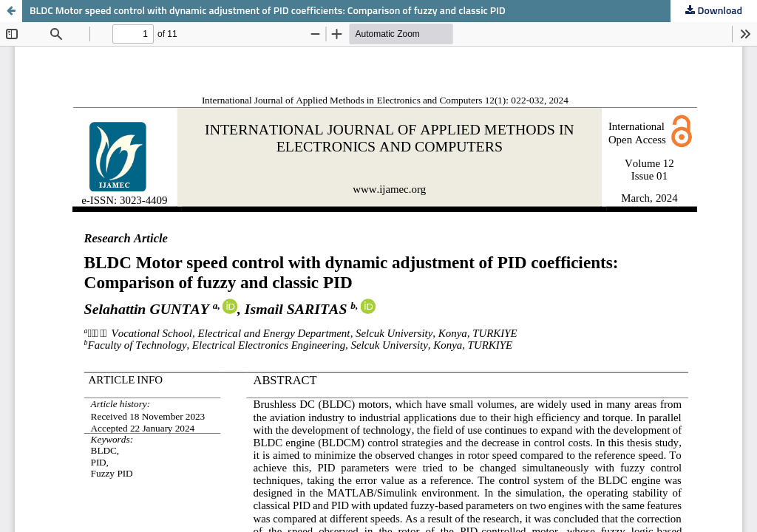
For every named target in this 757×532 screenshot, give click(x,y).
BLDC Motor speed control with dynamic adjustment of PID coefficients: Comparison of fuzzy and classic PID (268, 11)
